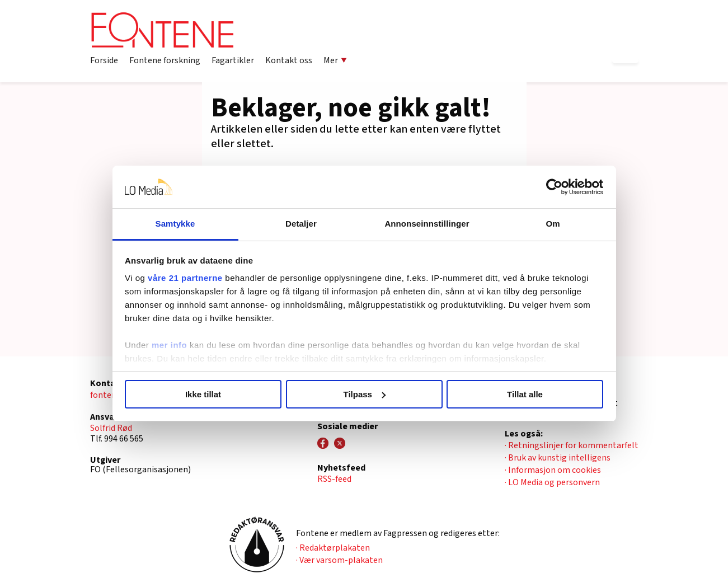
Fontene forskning (165, 60)
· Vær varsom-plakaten (339, 560)
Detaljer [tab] (301, 224)
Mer (335, 60)
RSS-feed (334, 479)
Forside (104, 60)
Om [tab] (553, 224)
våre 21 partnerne (185, 278)
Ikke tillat (203, 394)
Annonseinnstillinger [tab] (427, 224)
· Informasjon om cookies (553, 470)
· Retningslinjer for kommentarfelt (572, 445)
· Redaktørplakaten (333, 548)
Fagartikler (233, 60)
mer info (169, 345)
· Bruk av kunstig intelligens (558, 458)
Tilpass (365, 394)
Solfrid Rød (111, 428)
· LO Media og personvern (552, 482)
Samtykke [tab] (175, 224)
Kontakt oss (289, 60)
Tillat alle (525, 394)
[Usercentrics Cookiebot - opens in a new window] (554, 187)
